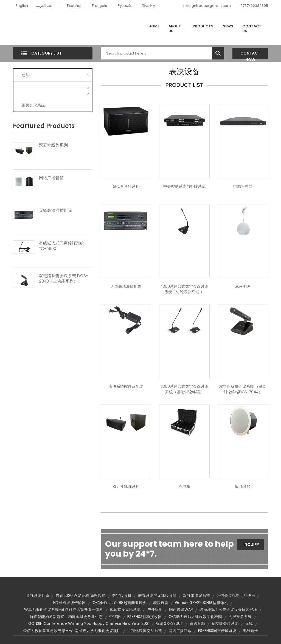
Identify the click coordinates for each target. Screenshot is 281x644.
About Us (175, 29)
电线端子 (251, 631)
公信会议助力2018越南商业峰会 (119, 603)
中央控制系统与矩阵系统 (184, 186)
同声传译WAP (181, 609)
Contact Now (250, 55)
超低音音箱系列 (126, 186)
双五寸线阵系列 (53, 145)
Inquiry (251, 545)
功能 (55, 75)
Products (203, 26)
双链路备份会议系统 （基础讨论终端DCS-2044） (243, 389)
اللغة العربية (45, 6)
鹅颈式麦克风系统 (125, 609)
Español (74, 6)
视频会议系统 (33, 105)
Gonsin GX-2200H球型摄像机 (202, 603)
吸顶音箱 (243, 486)
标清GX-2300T (169, 623)
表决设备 (161, 603)
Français (99, 6)
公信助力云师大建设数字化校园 (195, 617)
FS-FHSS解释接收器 (144, 617)
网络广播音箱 (51, 178)
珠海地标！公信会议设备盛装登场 (228, 609)
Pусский (124, 6)
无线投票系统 (240, 617)
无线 (249, 623)
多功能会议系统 (225, 623)
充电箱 (184, 486)
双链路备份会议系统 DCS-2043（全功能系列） (64, 278)
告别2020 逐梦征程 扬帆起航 (81, 595)
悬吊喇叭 (243, 286)
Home (154, 26)
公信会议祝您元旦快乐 (236, 595)
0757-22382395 (254, 6)
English (22, 6)
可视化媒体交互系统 (145, 631)
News (228, 26)
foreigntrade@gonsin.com (207, 6)
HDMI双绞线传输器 (69, 603)
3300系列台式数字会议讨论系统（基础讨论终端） (184, 389)
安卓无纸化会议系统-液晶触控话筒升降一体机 (64, 609)
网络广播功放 (180, 631)
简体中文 (149, 6)
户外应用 (155, 609)
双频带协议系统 (196, 595)
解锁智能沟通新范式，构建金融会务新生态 (66, 617)
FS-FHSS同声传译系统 (217, 631)
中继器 (115, 617)
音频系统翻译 (38, 595)
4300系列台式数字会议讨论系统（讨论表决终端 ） (184, 289)
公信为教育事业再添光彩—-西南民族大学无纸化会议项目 (72, 631)
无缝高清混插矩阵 (55, 210)
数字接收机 (122, 595)
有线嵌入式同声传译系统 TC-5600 (62, 246)
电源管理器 (243, 186)
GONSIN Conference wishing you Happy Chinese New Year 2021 (89, 623)
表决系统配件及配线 (126, 386)
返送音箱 (197, 623)
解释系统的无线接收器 (157, 595)
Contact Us (252, 29)
